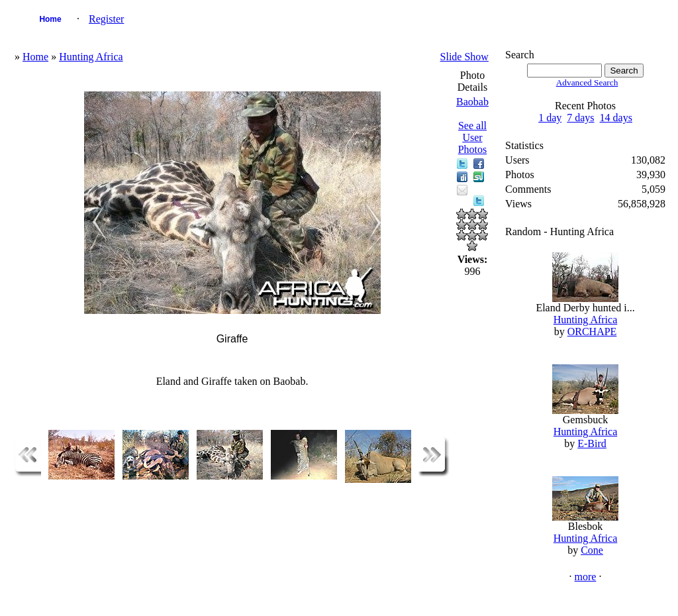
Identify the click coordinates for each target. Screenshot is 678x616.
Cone (592, 550)
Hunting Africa (91, 57)
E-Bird (592, 443)
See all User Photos (473, 137)
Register (106, 19)
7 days (580, 118)
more (586, 577)
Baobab (472, 102)
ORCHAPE (592, 332)
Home (50, 19)
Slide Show (464, 57)
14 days (616, 118)
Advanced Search (587, 82)
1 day (550, 118)
